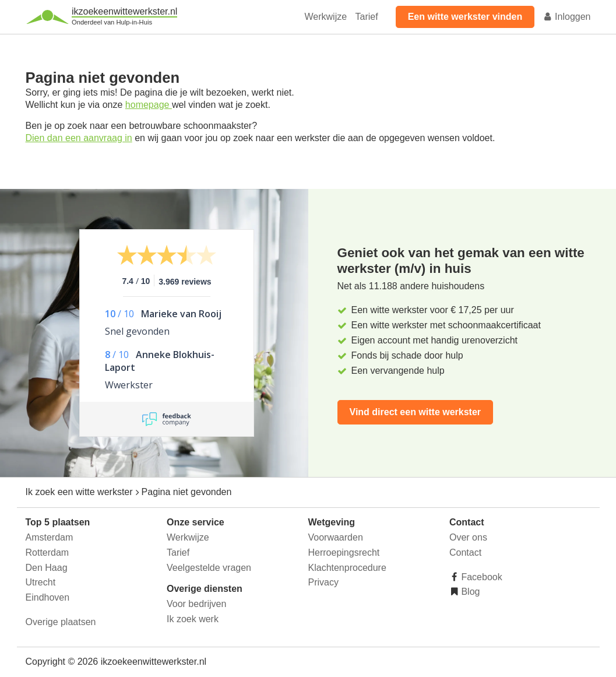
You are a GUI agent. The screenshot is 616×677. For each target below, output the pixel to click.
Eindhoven (48, 597)
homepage (149, 105)
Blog (469, 592)
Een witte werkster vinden (465, 17)
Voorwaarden (336, 537)
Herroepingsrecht (344, 553)
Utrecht (41, 582)
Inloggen (567, 17)
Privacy (323, 582)
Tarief (367, 17)
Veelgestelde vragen (209, 568)
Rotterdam (47, 553)
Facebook (481, 577)
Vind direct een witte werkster (416, 412)
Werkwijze (326, 17)
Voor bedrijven (196, 604)
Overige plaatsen (61, 622)
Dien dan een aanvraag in (79, 138)
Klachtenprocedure (347, 568)
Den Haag (47, 568)
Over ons (468, 537)
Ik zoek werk (193, 619)
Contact (465, 553)
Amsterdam (50, 537)
